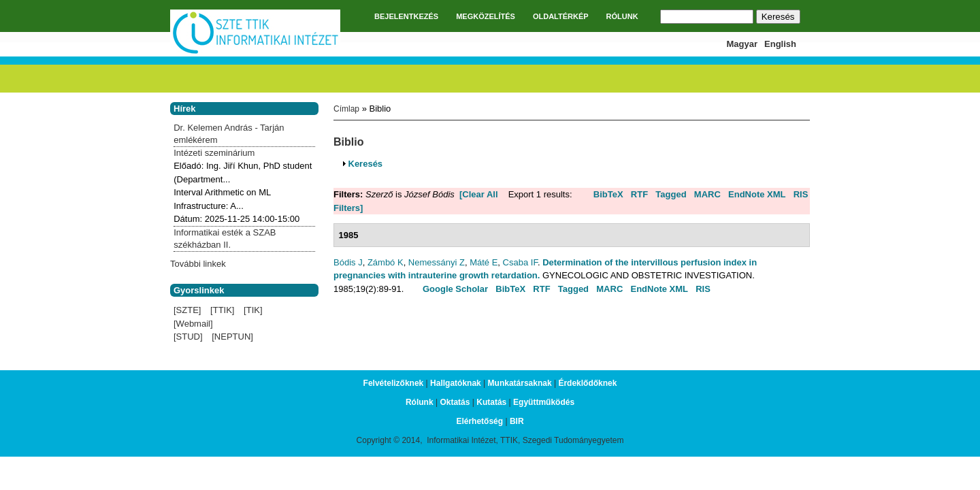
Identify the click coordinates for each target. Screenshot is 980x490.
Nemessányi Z (437, 262)
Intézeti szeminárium (214, 153)
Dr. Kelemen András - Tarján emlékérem (229, 134)
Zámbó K (386, 262)
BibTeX (608, 194)
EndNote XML (757, 194)
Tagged (671, 194)
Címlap (346, 109)
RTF (639, 194)
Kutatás (491, 402)
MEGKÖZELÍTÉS (486, 16)
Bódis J (348, 262)
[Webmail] (193, 324)
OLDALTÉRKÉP (561, 16)
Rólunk (420, 402)
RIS (801, 194)
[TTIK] (222, 310)
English (780, 44)
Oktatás (455, 402)
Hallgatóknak (456, 383)
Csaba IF (520, 262)
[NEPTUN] (232, 337)
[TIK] (253, 310)
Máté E (484, 262)
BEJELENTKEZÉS (406, 16)
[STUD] (188, 337)
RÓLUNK (622, 16)
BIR (517, 421)
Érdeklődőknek (587, 383)
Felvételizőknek (394, 383)
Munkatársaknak (520, 383)
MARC (707, 194)
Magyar (742, 44)
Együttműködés (544, 402)
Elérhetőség (479, 421)
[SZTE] (187, 310)
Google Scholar (455, 289)
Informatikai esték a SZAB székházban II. (225, 239)
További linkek (198, 264)
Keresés (366, 164)
